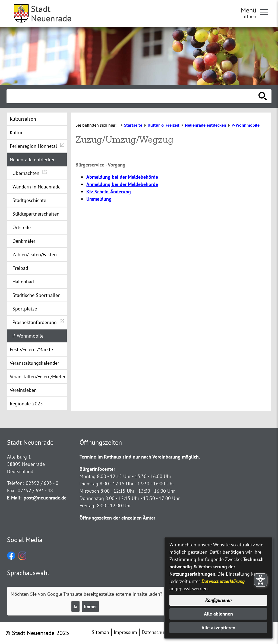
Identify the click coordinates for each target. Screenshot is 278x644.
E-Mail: (14, 498)
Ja (75, 606)
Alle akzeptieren (218, 628)
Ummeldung (99, 199)
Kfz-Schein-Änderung (109, 192)
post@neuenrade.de (45, 498)
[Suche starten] (263, 96)
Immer (90, 606)
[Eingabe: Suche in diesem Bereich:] (133, 96)
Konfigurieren (218, 600)
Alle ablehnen (218, 614)
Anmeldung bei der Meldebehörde (122, 184)
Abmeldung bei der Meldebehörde (122, 177)
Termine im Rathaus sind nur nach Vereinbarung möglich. (140, 457)
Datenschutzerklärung (223, 581)
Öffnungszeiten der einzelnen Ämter (117, 518)
